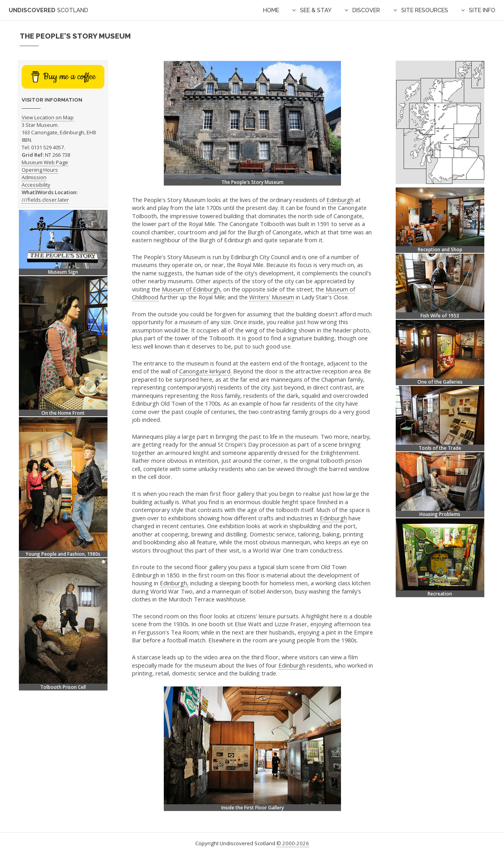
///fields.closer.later (45, 200)
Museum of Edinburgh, (192, 289)
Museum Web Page (45, 162)
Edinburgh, (174, 583)
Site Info (482, 10)
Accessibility (36, 185)
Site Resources (425, 10)
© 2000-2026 (293, 843)
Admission (34, 177)
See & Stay (316, 10)
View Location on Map (48, 117)
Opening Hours (40, 170)
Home (271, 10)
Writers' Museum (272, 297)
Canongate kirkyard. (205, 371)
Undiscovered (48, 10)
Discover (366, 10)
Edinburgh (340, 200)
